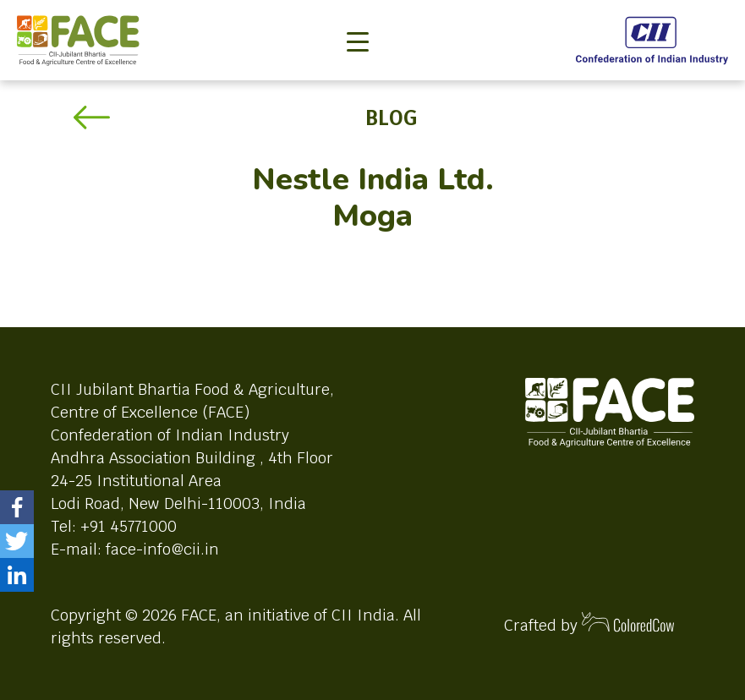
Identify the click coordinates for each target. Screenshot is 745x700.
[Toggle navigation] (358, 14)
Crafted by (589, 623)
